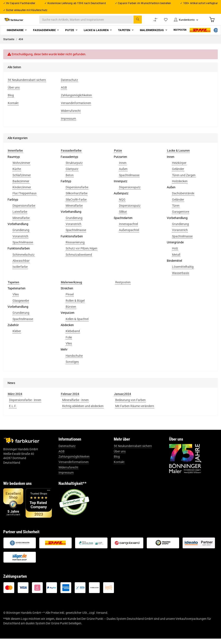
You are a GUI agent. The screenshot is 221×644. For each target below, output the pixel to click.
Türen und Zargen (184, 181)
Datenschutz (67, 451)
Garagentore (181, 217)
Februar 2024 (70, 399)
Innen (123, 168)
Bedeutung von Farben (130, 405)
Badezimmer (21, 187)
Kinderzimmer (22, 193)
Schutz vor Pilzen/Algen (81, 254)
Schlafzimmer (22, 181)
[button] (183, 22)
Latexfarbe (20, 217)
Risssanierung (75, 248)
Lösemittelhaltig (183, 272)
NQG (122, 205)
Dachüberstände (183, 199)
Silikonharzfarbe (77, 199)
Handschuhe (74, 361)
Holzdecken (180, 187)
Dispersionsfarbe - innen (25, 405)
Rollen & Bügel (75, 306)
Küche (17, 174)
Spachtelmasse (23, 248)
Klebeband (73, 336)
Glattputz (72, 174)
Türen (176, 211)
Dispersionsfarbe (24, 211)
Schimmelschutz (24, 260)
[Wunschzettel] (161, 22)
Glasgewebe (21, 306)
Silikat (123, 217)
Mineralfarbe (21, 223)
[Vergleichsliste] (151, 22)
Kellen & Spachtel (77, 324)
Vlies (16, 300)
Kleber (17, 336)
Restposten (123, 288)
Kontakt (119, 467)
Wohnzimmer (21, 168)
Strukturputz (74, 168)
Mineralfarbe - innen (75, 405)
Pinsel (70, 300)
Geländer (178, 174)
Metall (176, 260)
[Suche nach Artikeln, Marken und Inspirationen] (95, 22)
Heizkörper (179, 168)
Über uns (120, 457)
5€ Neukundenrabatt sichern (133, 451)
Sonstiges (72, 367)
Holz (175, 254)
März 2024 (15, 399)
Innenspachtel (128, 229)
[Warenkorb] (212, 22)
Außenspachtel (129, 235)
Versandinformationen (74, 467)
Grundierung (21, 235)
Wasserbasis (181, 278)
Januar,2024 (122, 399)
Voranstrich (20, 242)
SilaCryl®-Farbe (76, 205)
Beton (70, 181)
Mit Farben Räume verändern (135, 411)
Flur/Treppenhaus (24, 199)
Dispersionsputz (130, 193)
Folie (69, 343)
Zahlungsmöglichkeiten (74, 462)
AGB (62, 457)
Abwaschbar (21, 266)
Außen (123, 174)
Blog (117, 462)
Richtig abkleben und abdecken (83, 411)
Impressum (66, 478)
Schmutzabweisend (79, 260)
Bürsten (71, 312)
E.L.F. (13, 411)
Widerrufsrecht (68, 473)
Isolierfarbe (20, 272)
